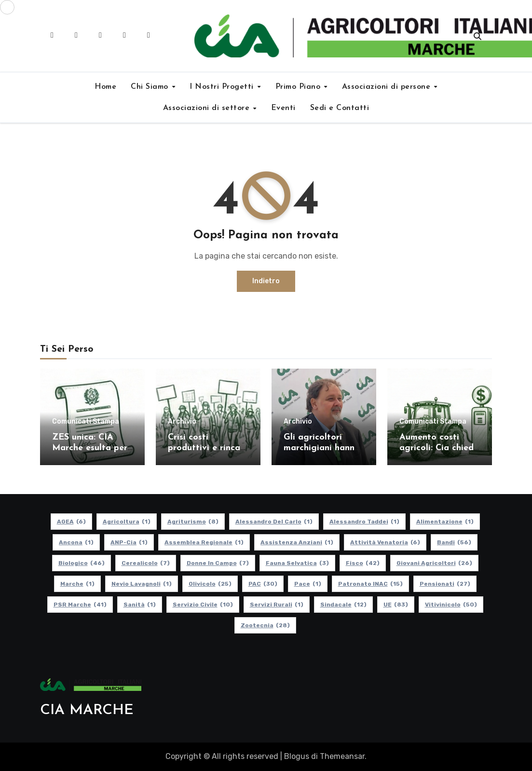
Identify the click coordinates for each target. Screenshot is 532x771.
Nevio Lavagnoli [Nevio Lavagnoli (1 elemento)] (141, 584)
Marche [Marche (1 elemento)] (77, 584)
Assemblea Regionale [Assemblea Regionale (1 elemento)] (204, 542)
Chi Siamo (151, 87)
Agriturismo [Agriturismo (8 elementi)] (192, 522)
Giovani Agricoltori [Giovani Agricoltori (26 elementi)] (434, 563)
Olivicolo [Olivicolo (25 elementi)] (210, 584)
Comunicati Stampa (86, 422)
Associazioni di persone (388, 87)
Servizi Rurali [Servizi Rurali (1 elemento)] (276, 605)
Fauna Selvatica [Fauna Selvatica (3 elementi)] (297, 563)
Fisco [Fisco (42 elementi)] (362, 563)
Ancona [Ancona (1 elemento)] (76, 542)
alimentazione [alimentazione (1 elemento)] (444, 522)
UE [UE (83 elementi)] (395, 605)
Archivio (182, 422)
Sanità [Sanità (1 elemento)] (139, 605)
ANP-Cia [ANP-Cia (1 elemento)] (129, 542)
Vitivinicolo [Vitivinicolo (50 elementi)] (450, 605)
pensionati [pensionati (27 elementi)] (444, 584)
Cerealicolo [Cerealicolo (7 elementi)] (145, 563)
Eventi (283, 108)
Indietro (266, 281)
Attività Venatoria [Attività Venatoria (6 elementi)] (385, 542)
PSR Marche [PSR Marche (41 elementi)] (80, 605)
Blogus (297, 756)
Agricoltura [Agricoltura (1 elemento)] (126, 522)
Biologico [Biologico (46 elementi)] (81, 563)
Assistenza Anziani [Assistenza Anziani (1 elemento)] (297, 542)
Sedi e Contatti (340, 108)
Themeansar (342, 756)
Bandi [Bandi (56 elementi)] (454, 542)
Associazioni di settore (208, 108)
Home (105, 87)
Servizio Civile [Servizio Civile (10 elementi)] (202, 605)
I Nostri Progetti (223, 87)
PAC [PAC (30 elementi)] (262, 584)
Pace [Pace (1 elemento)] (307, 584)
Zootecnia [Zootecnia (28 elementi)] (265, 625)
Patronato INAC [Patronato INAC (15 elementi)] (370, 584)
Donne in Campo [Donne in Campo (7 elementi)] (217, 563)
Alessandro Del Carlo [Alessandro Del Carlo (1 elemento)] (273, 522)
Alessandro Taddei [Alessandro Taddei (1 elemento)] (364, 522)
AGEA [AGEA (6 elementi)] (71, 522)
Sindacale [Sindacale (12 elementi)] (343, 605)
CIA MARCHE (87, 710)
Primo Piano (299, 87)
